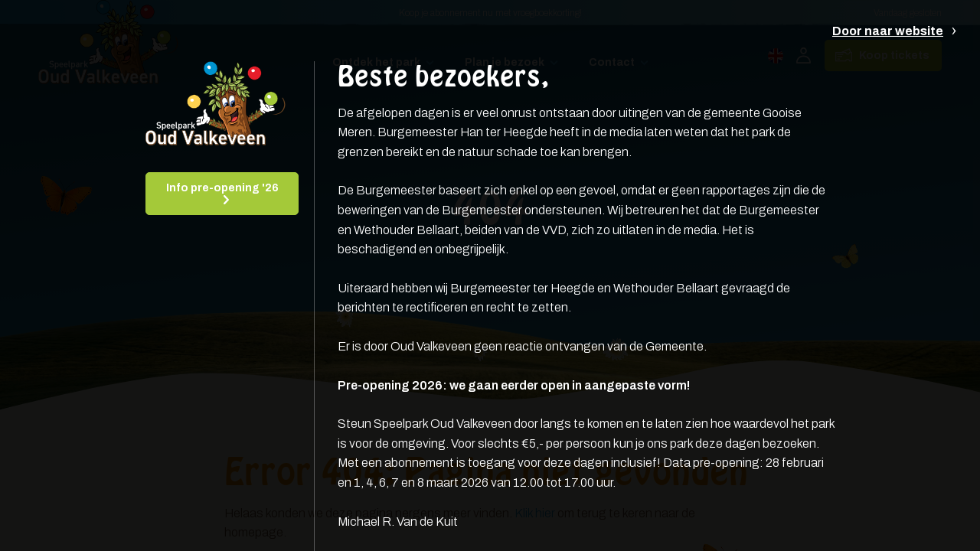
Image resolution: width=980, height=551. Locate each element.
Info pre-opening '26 (222, 188)
